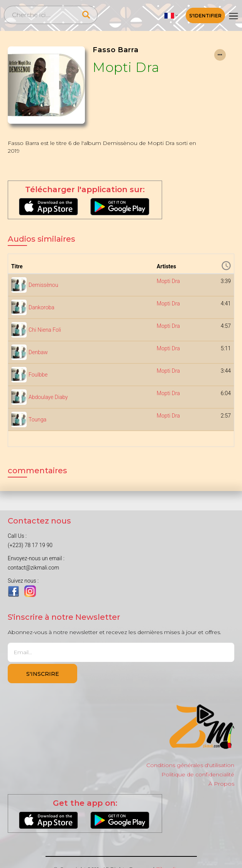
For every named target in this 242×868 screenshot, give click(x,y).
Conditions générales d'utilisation (190, 765)
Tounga (37, 420)
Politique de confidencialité (198, 774)
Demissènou (43, 285)
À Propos (221, 784)
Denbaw (38, 352)
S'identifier (205, 16)
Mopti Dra (126, 67)
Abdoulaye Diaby (48, 397)
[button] (171, 15)
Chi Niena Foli (45, 330)
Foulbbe (38, 375)
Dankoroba (41, 307)
